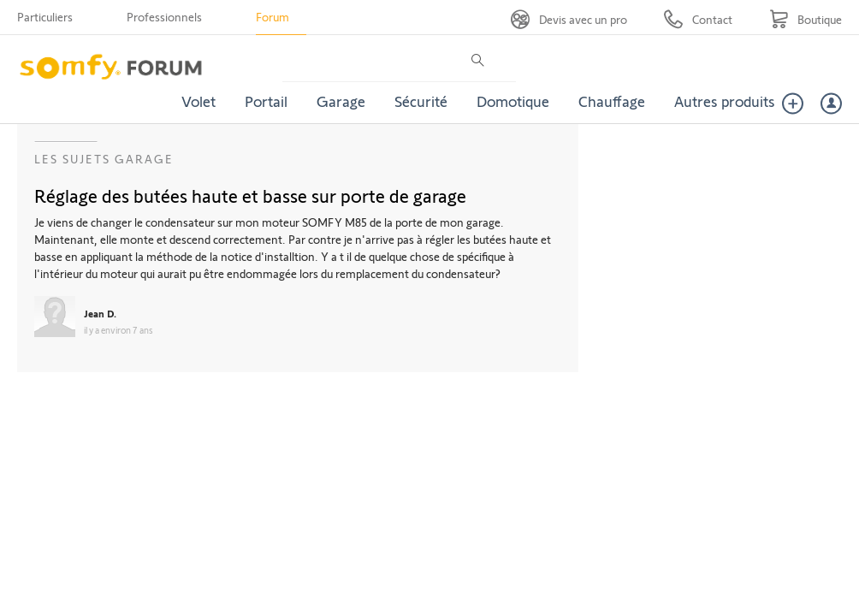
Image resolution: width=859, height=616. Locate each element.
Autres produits (725, 101)
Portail (266, 101)
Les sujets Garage (104, 159)
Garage (341, 101)
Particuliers (45, 17)
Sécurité (421, 101)
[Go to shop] (806, 19)
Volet (198, 101)
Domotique (513, 101)
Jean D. (100, 313)
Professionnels (164, 17)
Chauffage (612, 101)
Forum (273, 17)
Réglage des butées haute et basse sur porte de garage (250, 195)
